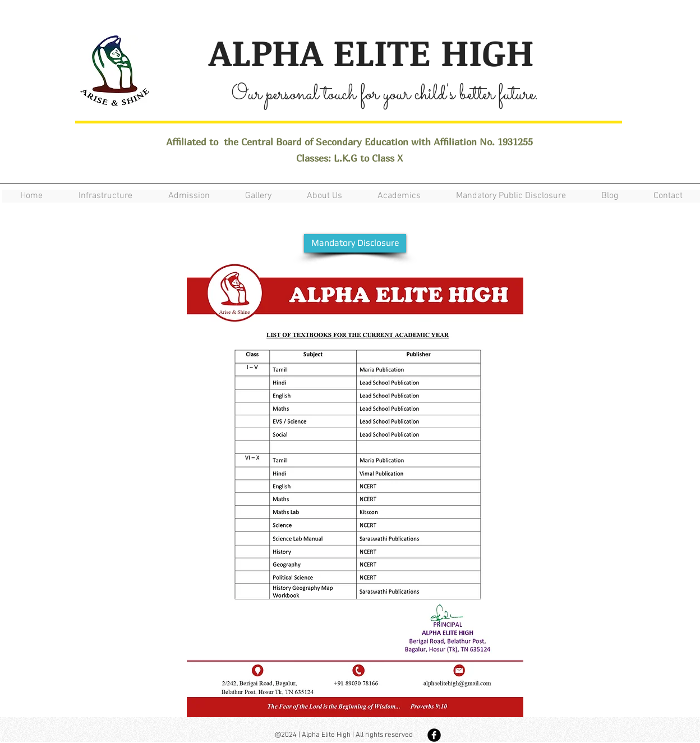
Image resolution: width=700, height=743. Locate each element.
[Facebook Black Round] (434, 735)
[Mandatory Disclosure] (355, 243)
